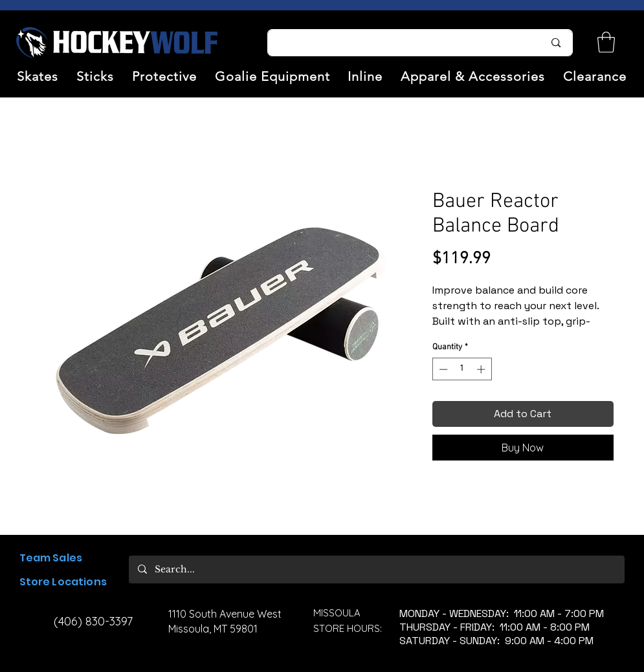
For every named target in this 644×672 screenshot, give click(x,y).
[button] (38, 76)
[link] (606, 42)
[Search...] (398, 43)
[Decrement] (442, 369)
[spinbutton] (462, 369)
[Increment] (482, 369)
